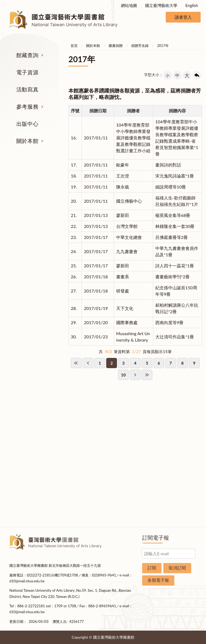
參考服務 (27, 106)
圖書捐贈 (116, 46)
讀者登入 (183, 17)
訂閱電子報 (156, 538)
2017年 (163, 46)
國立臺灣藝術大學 (161, 5)
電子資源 (27, 72)
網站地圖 (129, 5)
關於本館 (27, 141)
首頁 (74, 46)
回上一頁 (197, 75)
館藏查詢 (27, 55)
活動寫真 (27, 89)
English (192, 5)
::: (3, 4)
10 (123, 375)
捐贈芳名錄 (140, 46)
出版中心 (27, 124)
